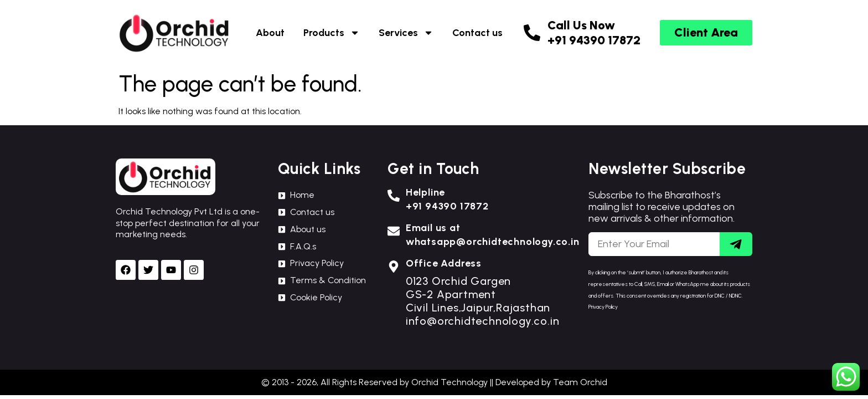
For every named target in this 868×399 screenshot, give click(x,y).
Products (332, 33)
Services (406, 33)
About (270, 33)
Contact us (477, 33)
